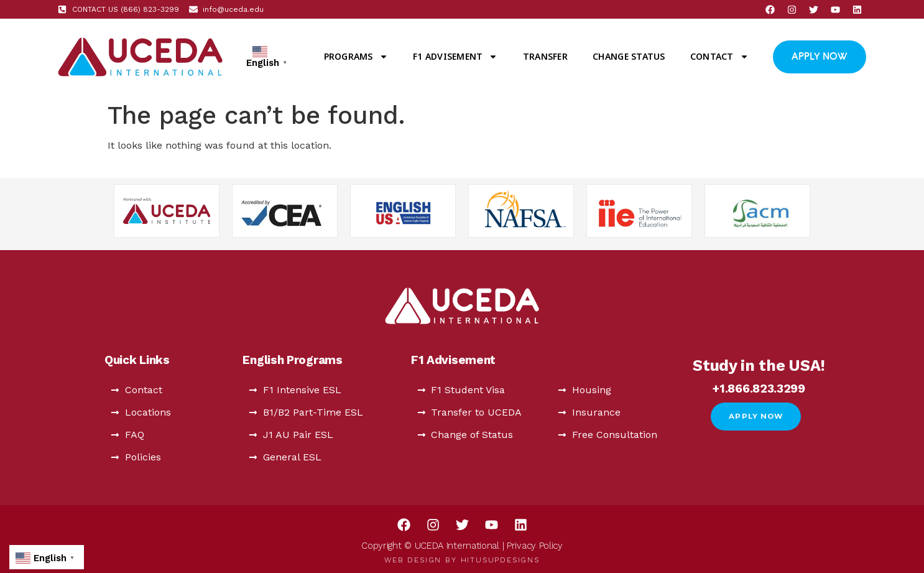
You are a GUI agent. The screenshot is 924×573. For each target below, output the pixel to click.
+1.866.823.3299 (759, 389)
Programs (356, 57)
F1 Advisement (455, 57)
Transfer (545, 56)
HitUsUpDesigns (500, 560)
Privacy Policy (535, 546)
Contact (719, 57)
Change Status (629, 56)
